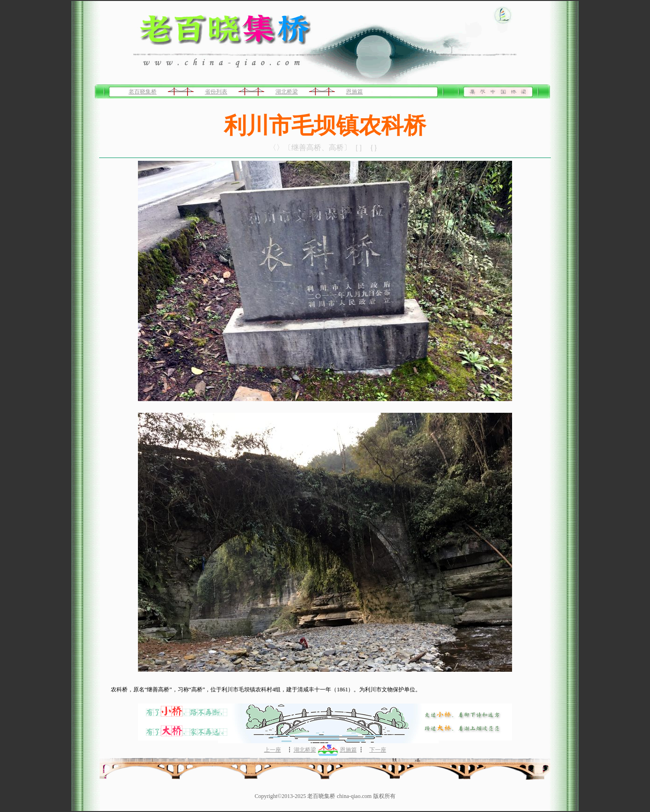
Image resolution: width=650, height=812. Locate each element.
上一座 (273, 750)
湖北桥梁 (287, 92)
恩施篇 (354, 92)
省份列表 (216, 92)
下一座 (378, 750)
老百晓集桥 (143, 92)
